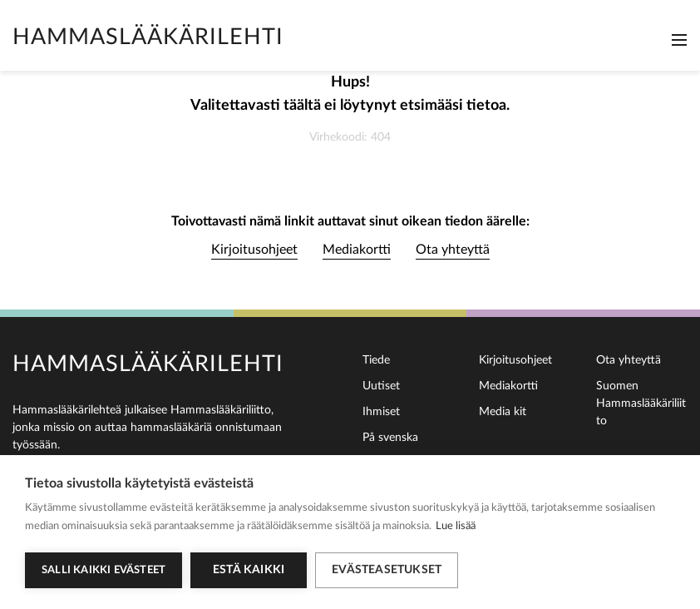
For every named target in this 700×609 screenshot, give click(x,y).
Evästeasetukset (387, 570)
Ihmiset (381, 412)
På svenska (390, 438)
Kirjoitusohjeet (254, 250)
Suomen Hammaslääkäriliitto (641, 404)
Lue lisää (456, 526)
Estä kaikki (249, 570)
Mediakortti (357, 250)
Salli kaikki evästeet (104, 570)
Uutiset (381, 386)
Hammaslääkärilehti (148, 37)
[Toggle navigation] (679, 40)
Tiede (376, 360)
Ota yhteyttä (453, 250)
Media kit (503, 412)
